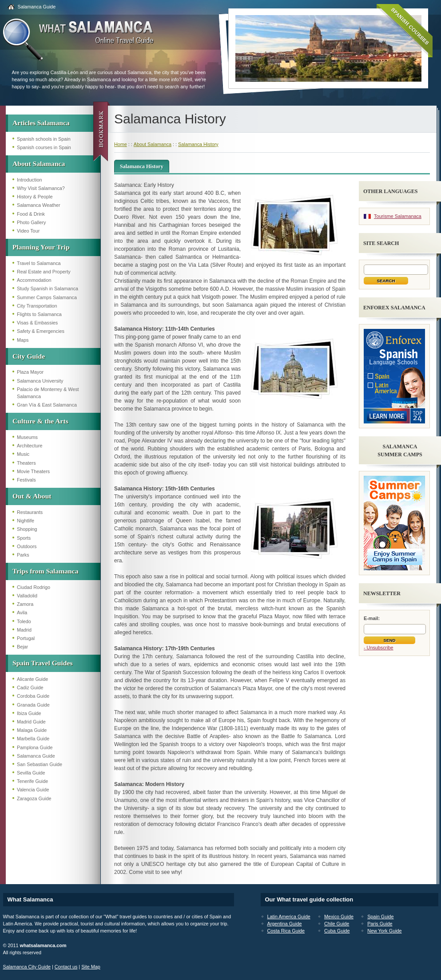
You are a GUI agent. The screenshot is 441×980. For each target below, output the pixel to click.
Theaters (26, 463)
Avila (22, 612)
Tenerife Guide (32, 781)
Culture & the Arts (40, 421)
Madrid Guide (31, 722)
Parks (23, 555)
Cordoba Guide (33, 696)
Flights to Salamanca (39, 314)
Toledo (24, 621)
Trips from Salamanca (45, 571)
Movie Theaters (33, 471)
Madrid (24, 630)
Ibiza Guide (29, 713)
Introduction (29, 180)
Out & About (32, 496)
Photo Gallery (31, 222)
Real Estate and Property (44, 272)
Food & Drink (31, 214)
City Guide (29, 356)
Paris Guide (380, 924)
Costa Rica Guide (286, 931)
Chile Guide (337, 924)
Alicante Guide (32, 679)
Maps (23, 340)
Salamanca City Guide (27, 967)
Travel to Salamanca (39, 263)
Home (121, 144)
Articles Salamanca (41, 123)
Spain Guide (380, 917)
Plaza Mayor (30, 372)
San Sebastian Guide (40, 764)
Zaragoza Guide (34, 798)
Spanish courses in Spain (44, 147)
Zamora (25, 604)
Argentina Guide (285, 924)
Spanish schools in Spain (44, 139)
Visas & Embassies (37, 323)
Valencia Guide (33, 790)
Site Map (91, 967)
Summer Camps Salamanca (47, 297)
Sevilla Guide (31, 773)
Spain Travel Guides (42, 663)
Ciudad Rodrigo (34, 587)
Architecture (30, 446)
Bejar (22, 647)
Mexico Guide (339, 917)
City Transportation (37, 306)
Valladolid (27, 596)
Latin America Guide (289, 917)
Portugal (26, 638)
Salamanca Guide (37, 7)
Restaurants (30, 512)
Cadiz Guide (30, 688)
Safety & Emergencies (41, 331)
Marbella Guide (33, 739)
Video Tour (28, 231)
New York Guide (384, 931)
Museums (27, 437)
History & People (35, 197)
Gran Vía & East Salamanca (47, 405)
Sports (24, 538)
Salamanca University (40, 381)
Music (23, 454)
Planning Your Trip (41, 247)
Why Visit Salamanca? (41, 188)
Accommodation (34, 280)
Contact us (66, 967)
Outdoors (27, 546)
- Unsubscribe (379, 648)
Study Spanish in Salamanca (48, 288)
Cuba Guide (337, 931)
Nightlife (26, 521)
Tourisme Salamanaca (398, 216)
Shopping (27, 529)
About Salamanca (39, 164)
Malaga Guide (32, 730)
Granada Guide (33, 705)
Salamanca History (198, 144)
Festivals (26, 480)
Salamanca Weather (39, 205)
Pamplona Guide (35, 747)
